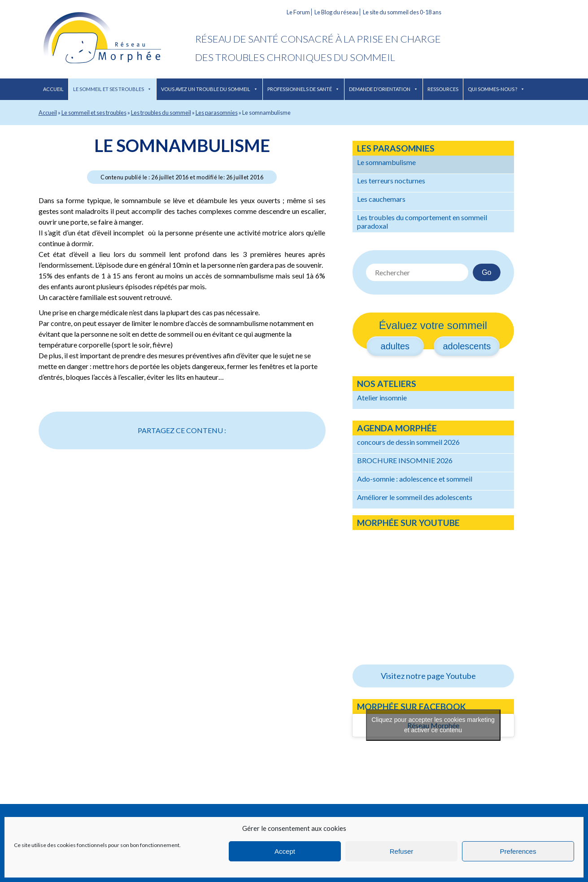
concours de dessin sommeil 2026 (408, 442)
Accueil (53, 89)
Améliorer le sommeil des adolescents (415, 497)
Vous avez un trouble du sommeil (209, 89)
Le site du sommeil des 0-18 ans (402, 12)
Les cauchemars (381, 199)
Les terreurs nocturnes (391, 180)
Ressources (443, 89)
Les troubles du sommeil (161, 113)
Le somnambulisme (182, 145)
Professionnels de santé (303, 89)
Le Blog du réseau (336, 12)
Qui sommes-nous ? (496, 89)
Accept (285, 851)
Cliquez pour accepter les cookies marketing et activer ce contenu (433, 725)
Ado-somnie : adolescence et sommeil (415, 479)
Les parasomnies (217, 113)
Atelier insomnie (382, 398)
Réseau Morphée (117, 39)
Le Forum (298, 12)
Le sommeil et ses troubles (112, 89)
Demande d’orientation (383, 89)
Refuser (402, 851)
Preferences (518, 851)
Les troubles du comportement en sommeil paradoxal (422, 222)
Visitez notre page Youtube (428, 676)
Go (486, 272)
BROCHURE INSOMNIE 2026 (405, 460)
